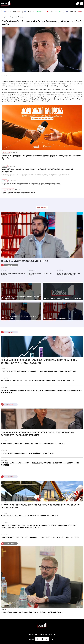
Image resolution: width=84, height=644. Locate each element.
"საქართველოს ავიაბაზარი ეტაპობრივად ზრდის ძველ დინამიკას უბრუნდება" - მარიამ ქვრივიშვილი (37, 434)
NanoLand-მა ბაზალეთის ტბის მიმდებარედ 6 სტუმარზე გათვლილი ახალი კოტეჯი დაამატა (41, 506)
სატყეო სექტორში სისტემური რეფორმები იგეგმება (18, 193)
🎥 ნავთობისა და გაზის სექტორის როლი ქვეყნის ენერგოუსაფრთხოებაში (68, 274)
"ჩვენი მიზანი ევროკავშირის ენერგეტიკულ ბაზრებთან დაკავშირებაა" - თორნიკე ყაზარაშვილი (32, 612)
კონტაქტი (43, 635)
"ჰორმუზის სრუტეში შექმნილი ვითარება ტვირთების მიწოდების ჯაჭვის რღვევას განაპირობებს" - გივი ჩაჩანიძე (42, 392)
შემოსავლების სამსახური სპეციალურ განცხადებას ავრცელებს (28, 453)
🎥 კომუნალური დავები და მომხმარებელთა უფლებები (13, 274)
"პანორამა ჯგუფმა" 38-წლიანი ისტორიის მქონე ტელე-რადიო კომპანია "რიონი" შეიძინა (41, 157)
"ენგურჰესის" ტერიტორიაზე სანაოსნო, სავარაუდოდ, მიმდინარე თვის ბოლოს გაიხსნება (38, 381)
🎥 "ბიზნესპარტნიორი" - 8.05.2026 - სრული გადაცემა (41, 274)
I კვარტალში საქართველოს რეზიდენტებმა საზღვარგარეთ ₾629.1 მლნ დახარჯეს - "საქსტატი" (40, 537)
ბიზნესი (5, 166)
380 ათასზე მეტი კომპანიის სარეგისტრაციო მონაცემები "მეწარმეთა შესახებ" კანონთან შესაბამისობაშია (37, 171)
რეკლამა (53, 635)
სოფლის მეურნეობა (8, 190)
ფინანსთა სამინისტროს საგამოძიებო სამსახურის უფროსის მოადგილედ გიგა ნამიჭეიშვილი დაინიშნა (40, 464)
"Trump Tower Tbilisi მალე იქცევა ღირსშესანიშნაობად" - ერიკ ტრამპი (30, 516)
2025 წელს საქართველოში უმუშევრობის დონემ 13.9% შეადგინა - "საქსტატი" (33, 444)
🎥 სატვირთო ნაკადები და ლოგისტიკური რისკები (24, 261)
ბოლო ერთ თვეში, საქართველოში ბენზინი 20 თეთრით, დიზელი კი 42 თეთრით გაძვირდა (31, 184)
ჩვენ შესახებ (33, 635)
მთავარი (4, 17)
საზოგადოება (13, 17)
